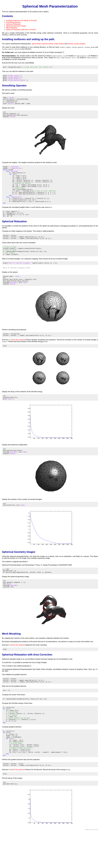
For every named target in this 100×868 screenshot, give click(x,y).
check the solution (18, 358)
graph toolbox (59, 44)
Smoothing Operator (13, 22)
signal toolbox (37, 44)
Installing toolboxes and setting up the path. (22, 20)
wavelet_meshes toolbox (77, 44)
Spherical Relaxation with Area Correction (21, 30)
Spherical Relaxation (13, 24)
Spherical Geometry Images (16, 26)
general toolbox (48, 44)
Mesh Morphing (12, 28)
